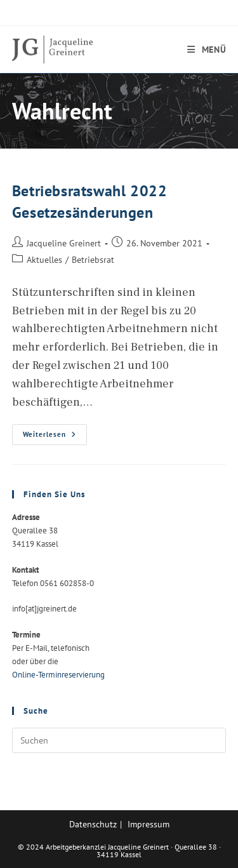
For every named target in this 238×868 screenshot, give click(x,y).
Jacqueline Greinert (64, 243)
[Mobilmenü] (207, 50)
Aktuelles (44, 259)
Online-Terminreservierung (58, 675)
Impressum (149, 824)
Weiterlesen (55, 437)
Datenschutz (93, 824)
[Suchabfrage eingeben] (119, 740)
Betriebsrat (93, 259)
